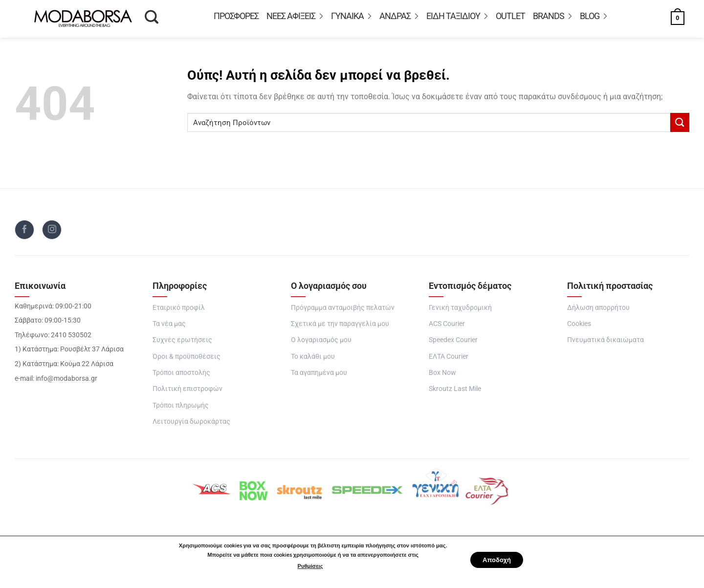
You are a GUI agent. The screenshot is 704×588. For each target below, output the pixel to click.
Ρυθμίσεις (307, 566)
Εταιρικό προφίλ (179, 311)
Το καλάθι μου (313, 359)
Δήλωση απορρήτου (598, 311)
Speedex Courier (453, 343)
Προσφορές (236, 18)
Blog (594, 18)
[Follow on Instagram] (52, 233)
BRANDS (552, 18)
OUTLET (510, 18)
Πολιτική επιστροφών (187, 392)
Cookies (579, 327)
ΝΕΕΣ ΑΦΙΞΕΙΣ (295, 18)
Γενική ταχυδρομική (460, 311)
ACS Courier (447, 327)
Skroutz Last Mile (455, 392)
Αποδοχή (497, 560)
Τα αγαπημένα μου (319, 376)
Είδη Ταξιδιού (457, 18)
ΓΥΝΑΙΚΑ (351, 18)
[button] (667, 20)
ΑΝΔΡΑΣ (399, 18)
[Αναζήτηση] (152, 20)
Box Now (442, 376)
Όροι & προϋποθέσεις (187, 359)
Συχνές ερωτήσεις (182, 343)
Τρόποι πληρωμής (181, 408)
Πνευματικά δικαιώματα (605, 343)
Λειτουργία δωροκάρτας (191, 425)
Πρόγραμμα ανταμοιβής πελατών (343, 311)
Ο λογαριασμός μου (321, 343)
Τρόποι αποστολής (181, 376)
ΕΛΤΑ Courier (449, 359)
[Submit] (680, 125)
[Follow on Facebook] (24, 233)
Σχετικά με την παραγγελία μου (340, 327)
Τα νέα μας (169, 327)
